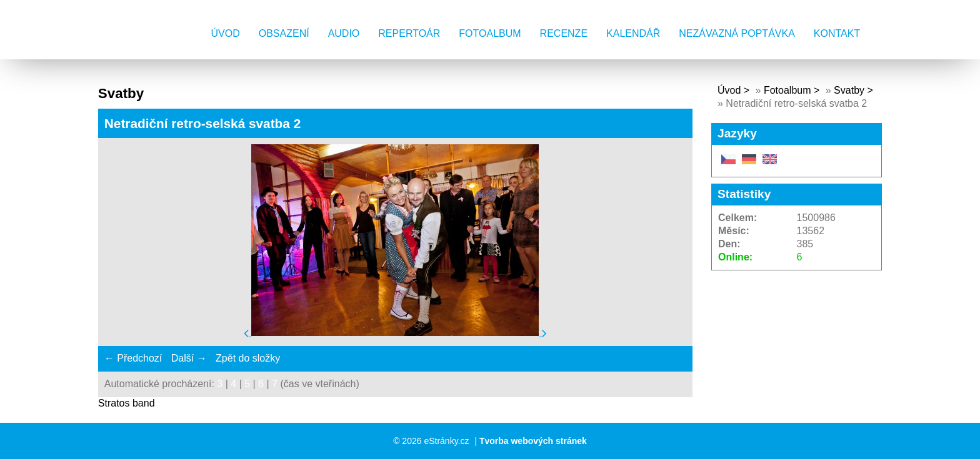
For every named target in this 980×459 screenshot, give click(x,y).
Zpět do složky (248, 358)
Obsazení (284, 33)
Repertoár (409, 33)
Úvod (226, 33)
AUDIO (344, 33)
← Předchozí (133, 358)
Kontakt (837, 33)
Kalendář (633, 33)
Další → (189, 358)
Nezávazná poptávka (737, 33)
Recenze (564, 33)
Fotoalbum (490, 33)
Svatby (849, 90)
